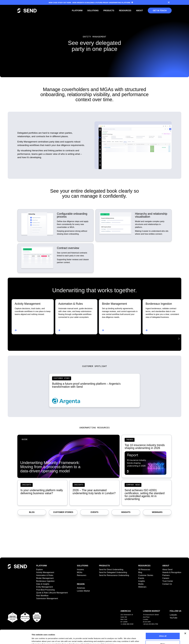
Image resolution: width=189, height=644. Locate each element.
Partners (166, 575)
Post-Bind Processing (45, 590)
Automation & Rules (45, 575)
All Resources (144, 570)
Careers (166, 578)
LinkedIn (173, 615)
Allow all (163, 622)
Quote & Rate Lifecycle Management (52, 593)
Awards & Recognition (172, 572)
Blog (32, 512)
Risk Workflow (42, 596)
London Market (83, 591)
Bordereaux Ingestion (45, 581)
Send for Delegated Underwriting (113, 572)
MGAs (80, 572)
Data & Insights (43, 584)
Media (141, 584)
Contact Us (167, 584)
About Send (167, 570)
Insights (126, 512)
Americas (81, 588)
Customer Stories (63, 512)
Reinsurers (82, 575)
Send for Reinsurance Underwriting (114, 575)
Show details (127, 639)
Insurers (80, 570)
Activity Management (45, 572)
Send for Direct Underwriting (111, 570)
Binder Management (45, 578)
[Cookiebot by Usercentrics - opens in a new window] (16, 639)
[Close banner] (185, 620)
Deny (163, 630)
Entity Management (44, 587)
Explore (39, 570)
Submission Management (47, 598)
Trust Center (168, 581)
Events (94, 512)
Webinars (157, 512)
